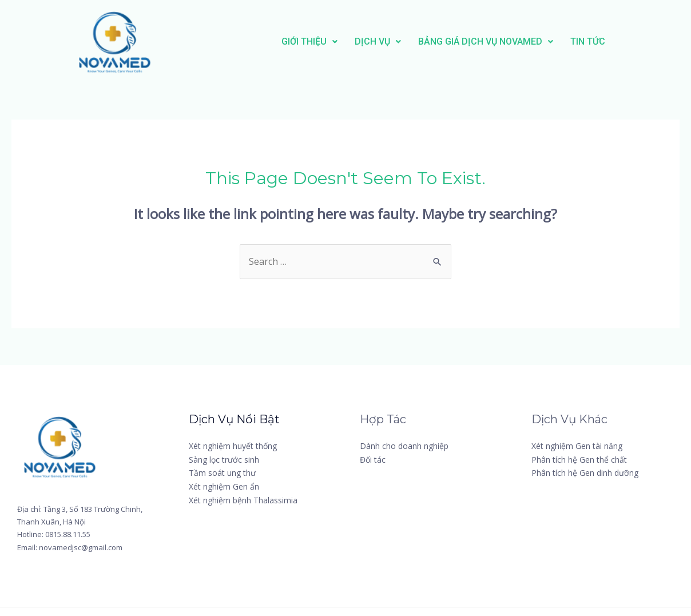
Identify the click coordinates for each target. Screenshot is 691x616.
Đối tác (373, 460)
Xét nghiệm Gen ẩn (224, 486)
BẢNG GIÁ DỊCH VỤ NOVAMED (486, 41)
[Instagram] (560, 509)
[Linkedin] (556, 524)
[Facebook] (559, 493)
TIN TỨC (588, 41)
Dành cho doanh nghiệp (404, 446)
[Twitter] (609, 493)
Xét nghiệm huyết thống (233, 446)
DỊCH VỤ (378, 41)
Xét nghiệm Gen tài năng (577, 446)
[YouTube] (614, 509)
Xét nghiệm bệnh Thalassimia (243, 500)
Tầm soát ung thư (222, 473)
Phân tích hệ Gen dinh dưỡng (585, 473)
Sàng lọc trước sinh (224, 460)
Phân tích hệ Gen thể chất (579, 460)
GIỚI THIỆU (309, 41)
